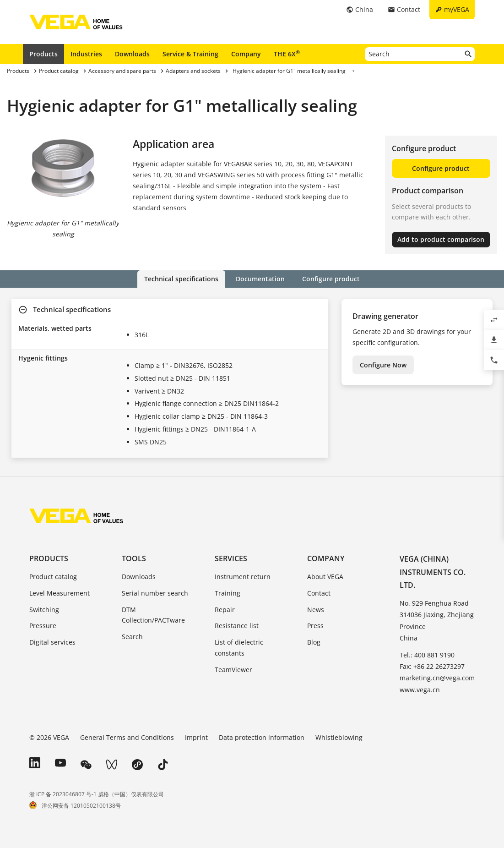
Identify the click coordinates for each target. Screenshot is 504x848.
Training (228, 593)
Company (246, 54)
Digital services (52, 642)
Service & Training (190, 54)
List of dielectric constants (239, 648)
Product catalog (53, 577)
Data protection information (262, 737)
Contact (319, 593)
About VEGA (325, 577)
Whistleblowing (339, 737)
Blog (314, 642)
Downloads (132, 54)
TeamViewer (233, 670)
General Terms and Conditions (127, 737)
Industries (86, 54)
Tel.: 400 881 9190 (427, 655)
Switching (44, 610)
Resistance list (237, 626)
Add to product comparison (441, 239)
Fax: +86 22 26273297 (432, 666)
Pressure (43, 626)
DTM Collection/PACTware (153, 615)
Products (43, 54)
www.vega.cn (420, 690)
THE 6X (287, 54)
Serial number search (155, 593)
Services (231, 558)
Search (132, 637)
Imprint (196, 737)
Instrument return (243, 577)
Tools (134, 558)
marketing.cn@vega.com (437, 678)
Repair (225, 610)
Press (315, 626)
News (316, 610)
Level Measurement (60, 593)
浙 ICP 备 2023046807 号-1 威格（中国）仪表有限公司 (97, 794)
